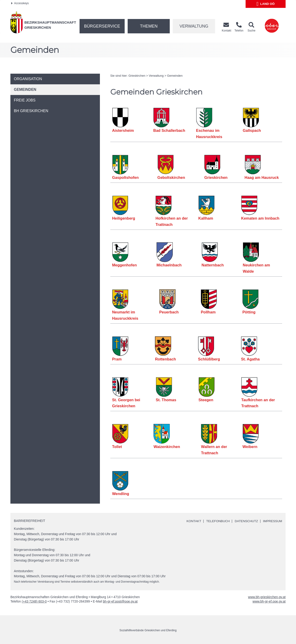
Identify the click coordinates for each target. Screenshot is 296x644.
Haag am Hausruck (262, 177)
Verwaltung (194, 26)
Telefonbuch (216, 521)
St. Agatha (250, 359)
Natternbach (213, 265)
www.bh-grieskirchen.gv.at (267, 597)
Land (266, 4)
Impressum (272, 521)
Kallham (206, 218)
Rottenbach (165, 359)
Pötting (249, 312)
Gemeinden (175, 76)
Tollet (117, 447)
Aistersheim (123, 130)
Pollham (208, 312)
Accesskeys (20, 3)
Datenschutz (245, 521)
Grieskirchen (137, 76)
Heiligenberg (124, 218)
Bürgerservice (102, 26)
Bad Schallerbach (169, 130)
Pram (117, 359)
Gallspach (252, 130)
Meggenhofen (125, 265)
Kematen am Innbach (260, 218)
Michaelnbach (169, 265)
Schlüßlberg (209, 359)
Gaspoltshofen (126, 177)
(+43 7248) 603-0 (34, 601)
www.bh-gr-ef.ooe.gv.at (269, 601)
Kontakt (192, 521)
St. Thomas (166, 400)
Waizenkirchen (167, 447)
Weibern (250, 447)
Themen (149, 26)
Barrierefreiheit (29, 521)
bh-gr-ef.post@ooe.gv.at (120, 601)
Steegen (206, 400)
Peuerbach (169, 312)
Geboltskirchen (171, 177)
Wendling (121, 494)
